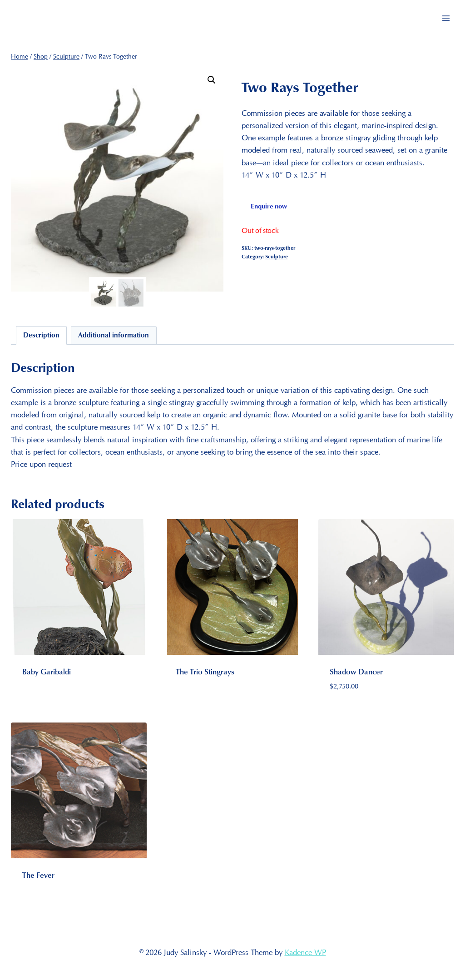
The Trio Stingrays (205, 671)
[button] (212, 80)
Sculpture (277, 256)
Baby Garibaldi (47, 671)
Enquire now (269, 206)
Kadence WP (305, 952)
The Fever (38, 875)
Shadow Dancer (356, 671)
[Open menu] (446, 18)
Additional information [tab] (114, 335)
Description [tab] (41, 335)
